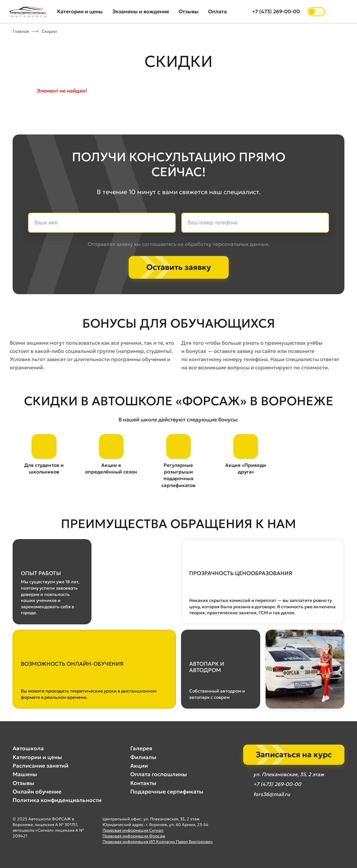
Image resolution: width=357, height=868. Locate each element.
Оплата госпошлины (159, 775)
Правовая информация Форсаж (134, 836)
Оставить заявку (178, 267)
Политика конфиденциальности (57, 800)
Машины (25, 775)
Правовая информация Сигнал (133, 830)
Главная (21, 31)
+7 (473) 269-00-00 (276, 11)
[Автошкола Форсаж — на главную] (28, 12)
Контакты (143, 783)
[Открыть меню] (340, 12)
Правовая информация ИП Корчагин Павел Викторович (158, 842)
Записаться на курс (294, 755)
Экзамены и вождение (141, 11)
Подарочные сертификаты (167, 792)
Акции (139, 766)
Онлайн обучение (37, 792)
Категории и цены (80, 11)
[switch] (316, 12)
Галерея (141, 749)
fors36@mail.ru (271, 794)
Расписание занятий (41, 766)
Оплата (217, 11)
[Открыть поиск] (241, 12)
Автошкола (28, 749)
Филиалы (143, 757)
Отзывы (189, 11)
